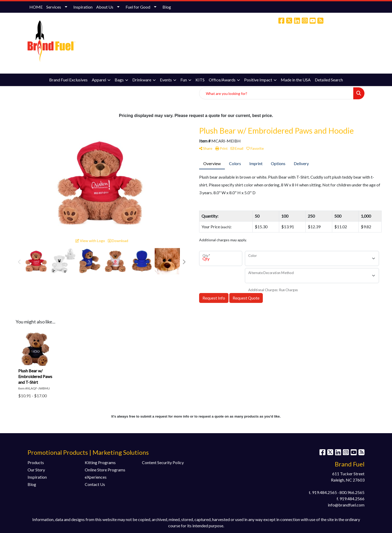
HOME (36, 7)
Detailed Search (329, 80)
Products (36, 462)
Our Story (36, 470)
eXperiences (96, 477)
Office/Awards (222, 80)
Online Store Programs (105, 470)
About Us (105, 7)
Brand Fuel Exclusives (68, 80)
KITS (200, 80)
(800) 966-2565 (287, 43)
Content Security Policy (163, 462)
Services (54, 7)
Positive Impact (258, 80)
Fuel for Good (138, 7)
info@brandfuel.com (322, 43)
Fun (184, 80)
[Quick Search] (276, 93)
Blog (167, 7)
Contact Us (95, 484)
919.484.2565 (324, 492)
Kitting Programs (100, 462)
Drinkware (142, 80)
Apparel (99, 80)
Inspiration (83, 7)
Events (166, 80)
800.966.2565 (352, 492)
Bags (119, 80)
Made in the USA (296, 80)
